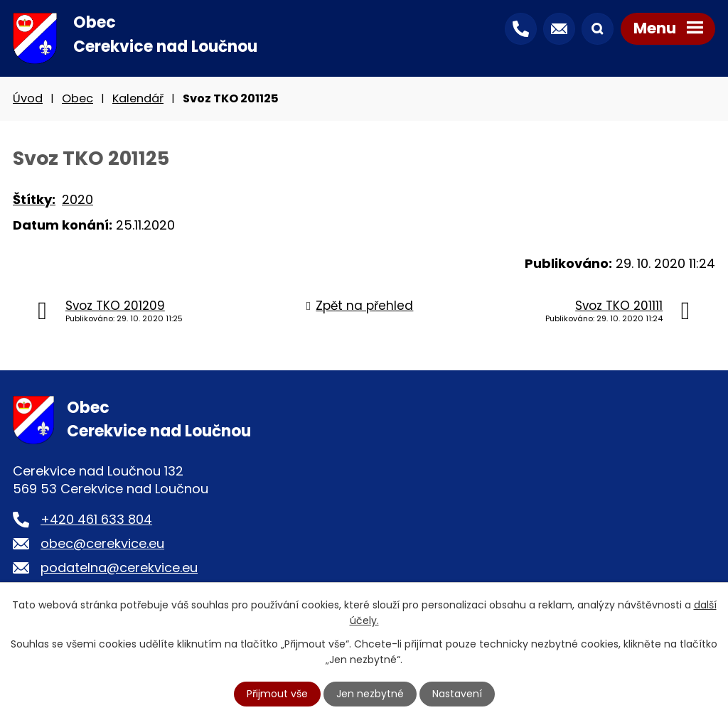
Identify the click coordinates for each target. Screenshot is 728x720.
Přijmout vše (277, 694)
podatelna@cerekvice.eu (119, 568)
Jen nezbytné (370, 694)
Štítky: (34, 199)
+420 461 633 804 (96, 519)
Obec (77, 98)
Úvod (28, 98)
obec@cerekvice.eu (102, 543)
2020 (77, 199)
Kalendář (138, 98)
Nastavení (457, 694)
